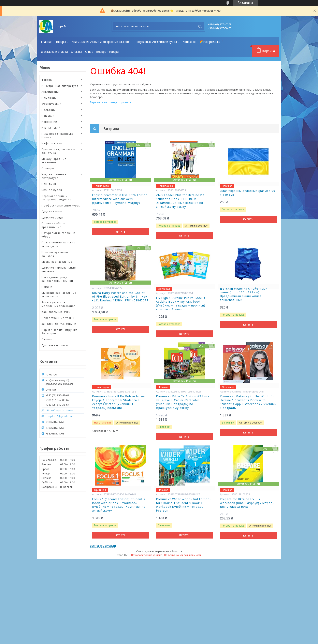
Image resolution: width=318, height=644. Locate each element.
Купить (120, 232)
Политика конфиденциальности (183, 555)
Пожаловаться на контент (146, 555)
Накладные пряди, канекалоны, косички (57, 279)
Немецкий (49, 98)
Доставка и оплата (54, 52)
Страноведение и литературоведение (56, 198)
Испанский (49, 122)
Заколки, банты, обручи (59, 324)
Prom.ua (177, 551)
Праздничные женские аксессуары (59, 244)
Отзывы (76, 52)
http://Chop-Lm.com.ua (60, 410)
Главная (47, 42)
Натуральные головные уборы (59, 235)
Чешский (48, 116)
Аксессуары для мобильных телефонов (59, 304)
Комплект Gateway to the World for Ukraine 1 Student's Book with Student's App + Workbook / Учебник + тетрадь (248, 402)
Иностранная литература (60, 86)
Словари (48, 168)
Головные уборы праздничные (54, 225)
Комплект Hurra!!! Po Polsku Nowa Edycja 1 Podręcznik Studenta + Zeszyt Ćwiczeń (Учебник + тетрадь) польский (118, 402)
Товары (61, 42)
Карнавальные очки (56, 312)
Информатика (52, 143)
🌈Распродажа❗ (212, 42)
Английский (50, 92)
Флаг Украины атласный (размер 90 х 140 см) (248, 193)
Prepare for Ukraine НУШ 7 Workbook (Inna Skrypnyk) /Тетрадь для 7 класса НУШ (247, 503)
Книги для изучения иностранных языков (100, 42)
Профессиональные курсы (61, 205)
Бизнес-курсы (52, 190)
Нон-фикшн (50, 184)
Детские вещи (52, 217)
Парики (47, 287)
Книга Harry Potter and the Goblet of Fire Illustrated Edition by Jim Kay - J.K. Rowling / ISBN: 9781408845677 (120, 297)
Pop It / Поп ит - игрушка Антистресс (60, 332)
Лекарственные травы (58, 318)
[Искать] (200, 26)
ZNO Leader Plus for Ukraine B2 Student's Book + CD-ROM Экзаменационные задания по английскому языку (180, 201)
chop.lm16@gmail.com (59, 416)
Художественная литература (54, 176)
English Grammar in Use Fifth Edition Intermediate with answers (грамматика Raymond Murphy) (120, 199)
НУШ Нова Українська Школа (57, 135)
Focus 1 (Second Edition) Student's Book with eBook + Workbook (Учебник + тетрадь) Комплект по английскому (119, 505)
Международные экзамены (54, 161)
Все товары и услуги (103, 546)
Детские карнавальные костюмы (59, 269)
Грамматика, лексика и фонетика (58, 151)
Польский (49, 110)
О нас (89, 52)
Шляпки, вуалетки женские (55, 254)
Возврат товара (107, 52)
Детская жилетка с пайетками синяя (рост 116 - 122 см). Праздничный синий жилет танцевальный (244, 294)
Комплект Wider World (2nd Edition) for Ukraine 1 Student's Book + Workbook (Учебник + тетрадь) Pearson (183, 505)
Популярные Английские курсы (156, 42)
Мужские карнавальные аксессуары (59, 295)
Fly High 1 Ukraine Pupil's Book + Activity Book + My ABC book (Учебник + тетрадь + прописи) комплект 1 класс (181, 304)
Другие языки (52, 211)
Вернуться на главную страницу (111, 102)
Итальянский (51, 128)
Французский (52, 104)
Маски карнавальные (57, 262)
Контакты (189, 42)
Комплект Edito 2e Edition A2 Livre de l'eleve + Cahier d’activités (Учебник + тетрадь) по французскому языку (183, 402)
